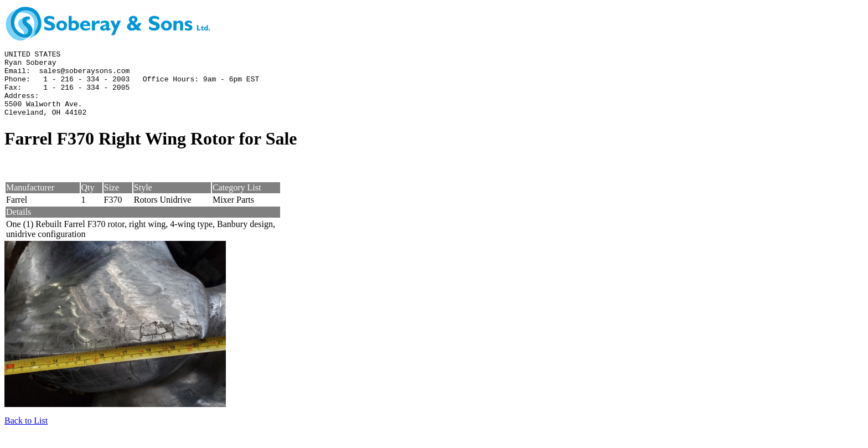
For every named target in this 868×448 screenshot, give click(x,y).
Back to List (26, 434)
